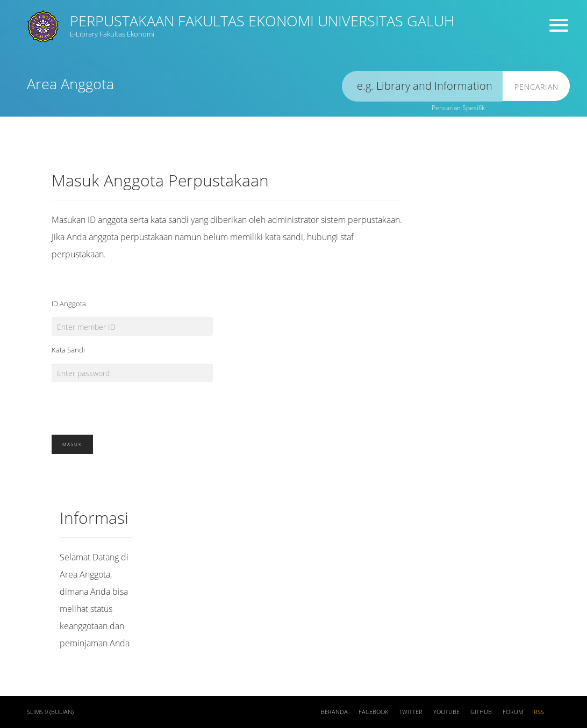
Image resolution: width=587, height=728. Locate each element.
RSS (539, 712)
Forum (513, 712)
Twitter (411, 712)
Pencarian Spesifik (458, 108)
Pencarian (536, 87)
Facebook (373, 712)
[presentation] (133, 403)
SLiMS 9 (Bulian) (50, 712)
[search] (423, 86)
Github (481, 712)
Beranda (334, 712)
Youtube (446, 712)
